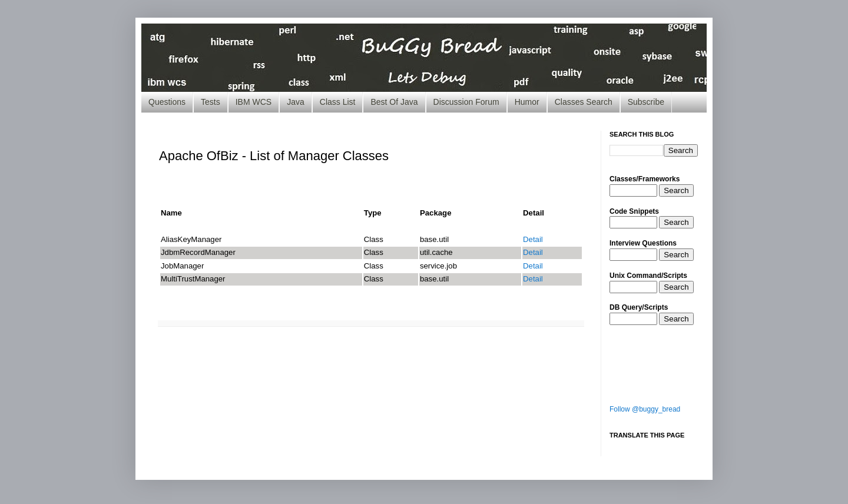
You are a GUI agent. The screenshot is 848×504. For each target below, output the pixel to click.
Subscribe (646, 102)
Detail (533, 239)
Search (676, 190)
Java (296, 102)
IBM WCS (254, 102)
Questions (167, 102)
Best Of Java (394, 102)
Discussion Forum (466, 102)
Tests (211, 102)
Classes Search (584, 102)
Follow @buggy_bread (645, 409)
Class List (338, 102)
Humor (527, 102)
